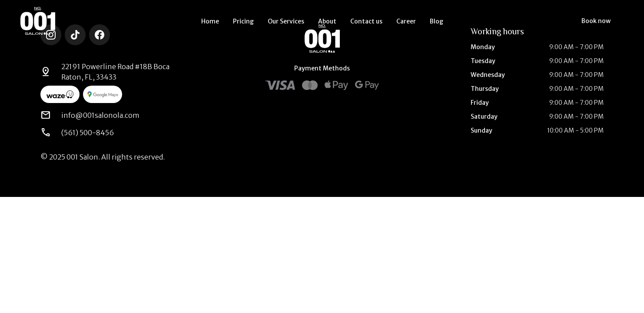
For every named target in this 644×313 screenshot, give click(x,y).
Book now (596, 21)
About (327, 21)
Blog (437, 21)
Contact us (366, 21)
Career (406, 21)
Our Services (286, 21)
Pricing (243, 21)
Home (210, 21)
